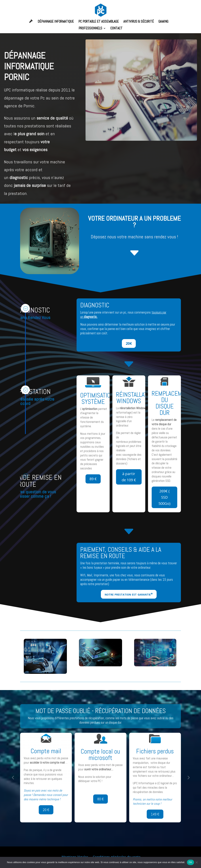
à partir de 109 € (129, 477)
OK (190, 862)
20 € (46, 810)
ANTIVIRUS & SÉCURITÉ (139, 22)
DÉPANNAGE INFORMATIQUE (56, 22)
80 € (100, 799)
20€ (129, 343)
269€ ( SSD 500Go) (164, 497)
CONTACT (116, 29)
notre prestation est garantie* (129, 594)
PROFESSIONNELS (90, 29)
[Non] (196, 862)
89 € (93, 479)
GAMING (163, 22)
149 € (155, 814)
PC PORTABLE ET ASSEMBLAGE (99, 22)
